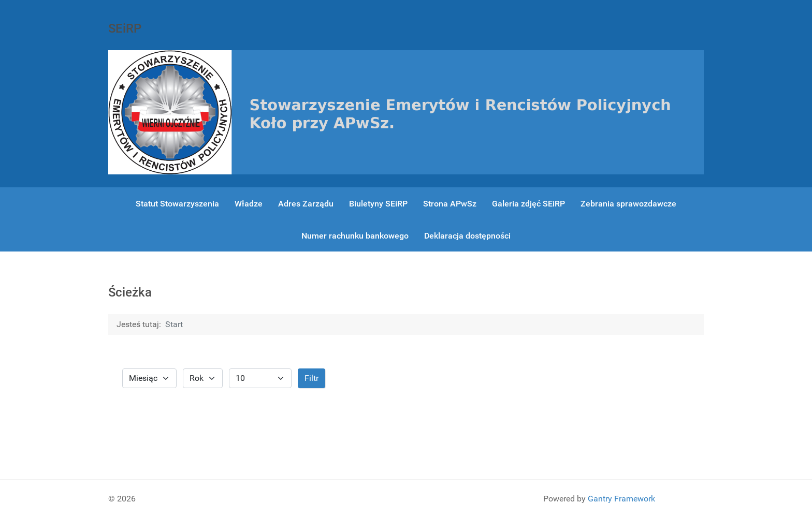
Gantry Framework (621, 499)
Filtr (311, 378)
